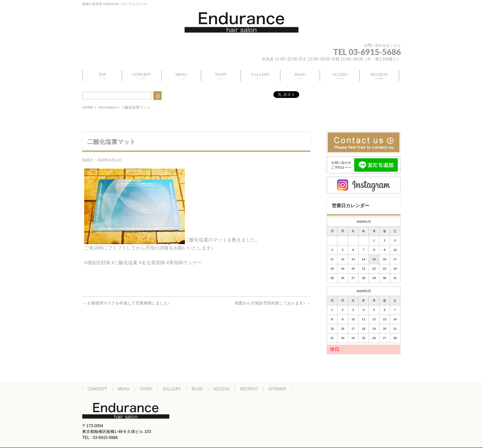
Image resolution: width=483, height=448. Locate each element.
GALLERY (172, 389)
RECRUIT (249, 389)
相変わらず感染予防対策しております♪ (273, 303)
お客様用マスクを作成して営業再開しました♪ (126, 303)
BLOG (197, 389)
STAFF (146, 389)
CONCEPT (97, 389)
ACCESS (222, 389)
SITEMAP (277, 389)
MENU (124, 389)
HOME (88, 107)
